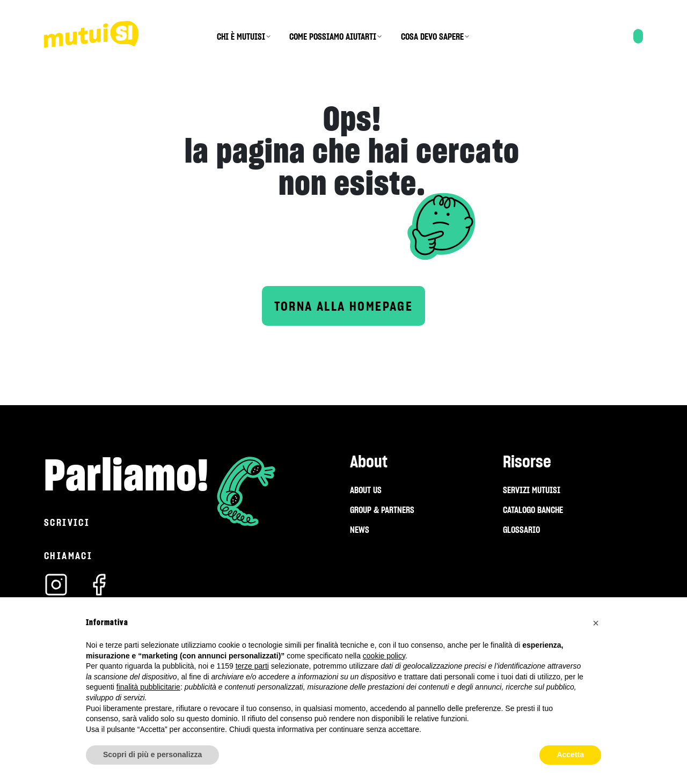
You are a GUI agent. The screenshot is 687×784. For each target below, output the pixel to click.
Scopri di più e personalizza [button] (152, 754)
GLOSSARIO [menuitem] (521, 530)
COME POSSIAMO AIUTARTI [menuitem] (333, 36)
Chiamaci (68, 556)
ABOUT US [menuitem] (366, 490)
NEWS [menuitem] (360, 530)
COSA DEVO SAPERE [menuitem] (432, 36)
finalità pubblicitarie (148, 687)
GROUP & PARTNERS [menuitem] (382, 510)
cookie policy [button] (384, 656)
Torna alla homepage (344, 306)
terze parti (252, 666)
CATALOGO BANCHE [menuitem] (533, 510)
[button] (596, 623)
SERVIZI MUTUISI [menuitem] (532, 490)
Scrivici (67, 522)
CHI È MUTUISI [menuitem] (241, 36)
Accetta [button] (570, 754)
